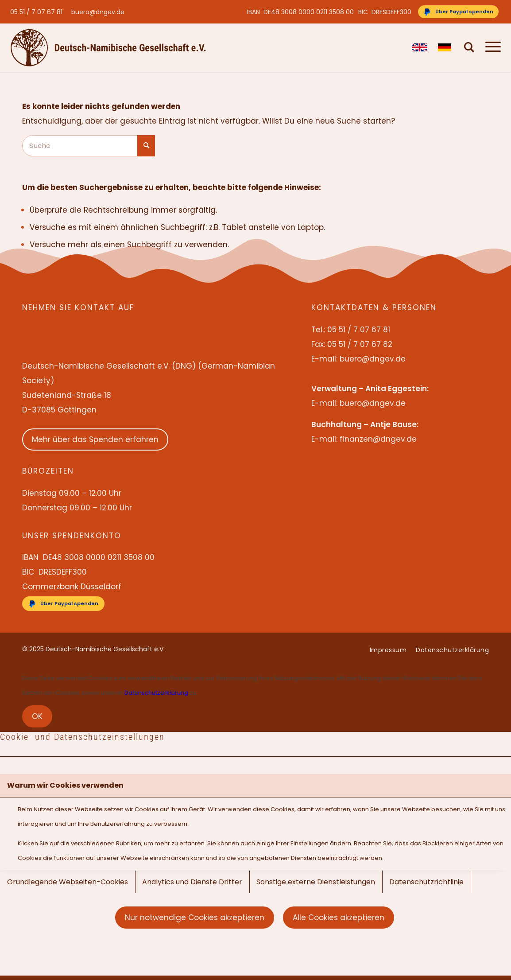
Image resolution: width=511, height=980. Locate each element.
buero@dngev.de (98, 12)
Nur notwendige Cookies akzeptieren (195, 918)
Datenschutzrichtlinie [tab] (426, 882)
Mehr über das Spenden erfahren (95, 439)
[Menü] (490, 47)
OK (37, 716)
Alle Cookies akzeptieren (339, 918)
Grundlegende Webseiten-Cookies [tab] (68, 882)
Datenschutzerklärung (156, 693)
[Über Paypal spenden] (458, 12)
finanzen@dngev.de (378, 439)
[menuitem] (39, 12)
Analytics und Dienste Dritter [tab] (192, 882)
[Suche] (469, 47)
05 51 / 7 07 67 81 (36, 12)
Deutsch (446, 47)
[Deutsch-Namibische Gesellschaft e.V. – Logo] (108, 47)
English (420, 47)
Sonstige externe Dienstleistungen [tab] (316, 882)
